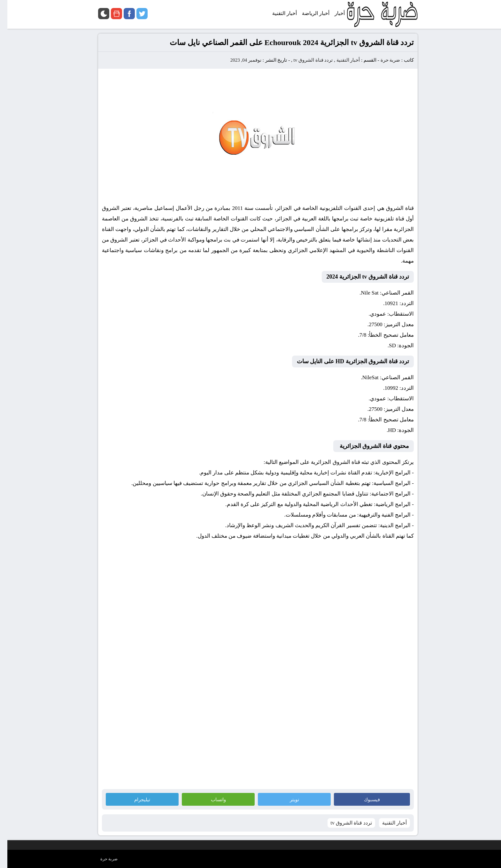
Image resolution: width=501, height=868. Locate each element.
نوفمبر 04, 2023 (239, 60)
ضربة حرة (382, 60)
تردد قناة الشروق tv (306, 60)
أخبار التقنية (341, 60)
